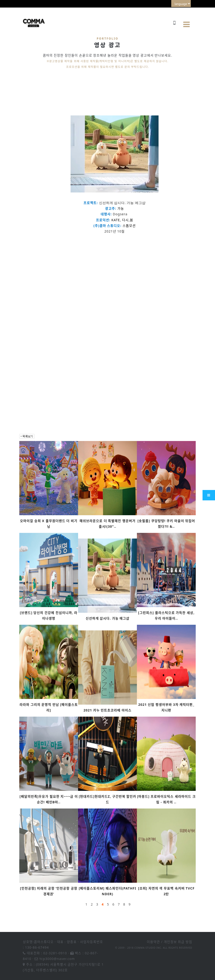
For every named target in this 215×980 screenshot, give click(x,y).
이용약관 (153, 942)
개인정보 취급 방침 (178, 942)
